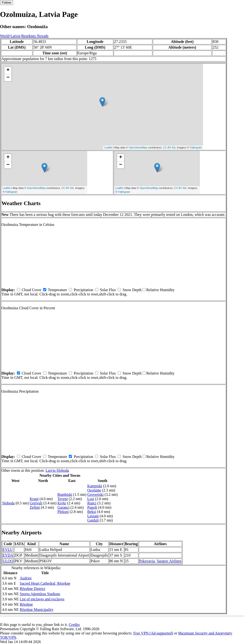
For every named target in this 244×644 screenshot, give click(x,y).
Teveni (63, 499)
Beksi (91, 512)
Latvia (15, 36)
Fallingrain (196, 147)
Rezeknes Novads (35, 36)
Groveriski (95, 494)
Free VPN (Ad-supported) (153, 633)
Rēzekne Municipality (37, 610)
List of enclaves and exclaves (42, 599)
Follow (7, 3)
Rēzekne (26, 604)
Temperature (58, 290)
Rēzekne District (33, 589)
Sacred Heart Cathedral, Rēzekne (45, 583)
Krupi (34, 499)
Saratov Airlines (169, 561)
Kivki (62, 503)
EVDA (8, 555)
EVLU (8, 550)
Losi (91, 499)
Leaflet (108, 147)
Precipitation (83, 290)
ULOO (8, 561)
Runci (92, 503)
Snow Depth (132, 290)
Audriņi (26, 578)
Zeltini (35, 507)
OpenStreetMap (138, 147)
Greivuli (36, 503)
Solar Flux (108, 290)
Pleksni (63, 512)
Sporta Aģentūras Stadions (40, 594)
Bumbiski (65, 494)
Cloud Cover (31, 290)
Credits (74, 625)
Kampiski (95, 486)
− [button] (8, 78)
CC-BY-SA (169, 147)
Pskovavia (147, 561)
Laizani (93, 516)
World (5, 36)
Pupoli (92, 507)
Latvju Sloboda (57, 470)
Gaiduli (93, 520)
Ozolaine (94, 490)
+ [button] (8, 70)
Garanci (64, 507)
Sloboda (8, 503)
